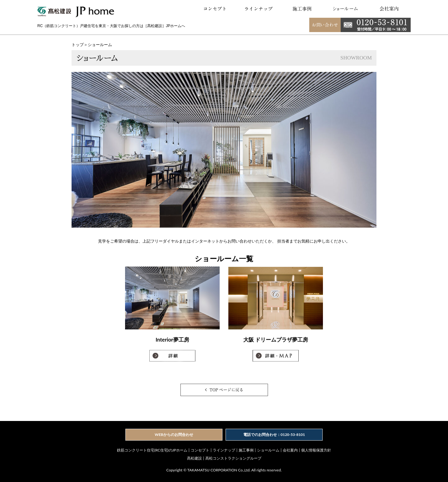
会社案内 (290, 450)
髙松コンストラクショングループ (233, 458)
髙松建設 (194, 458)
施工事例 (246, 450)
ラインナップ (224, 450)
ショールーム (268, 450)
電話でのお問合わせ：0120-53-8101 (274, 435)
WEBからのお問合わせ (174, 435)
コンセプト (200, 450)
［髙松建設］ (155, 26)
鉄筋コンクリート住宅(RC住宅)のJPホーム (152, 450)
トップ (78, 45)
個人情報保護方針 (316, 450)
